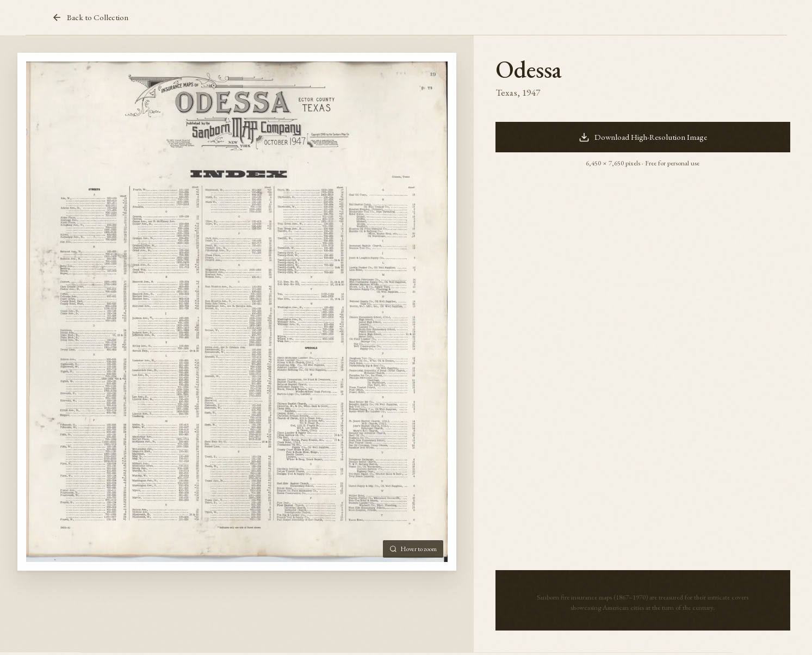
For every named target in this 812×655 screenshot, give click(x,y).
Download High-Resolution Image (643, 137)
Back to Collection (90, 17)
